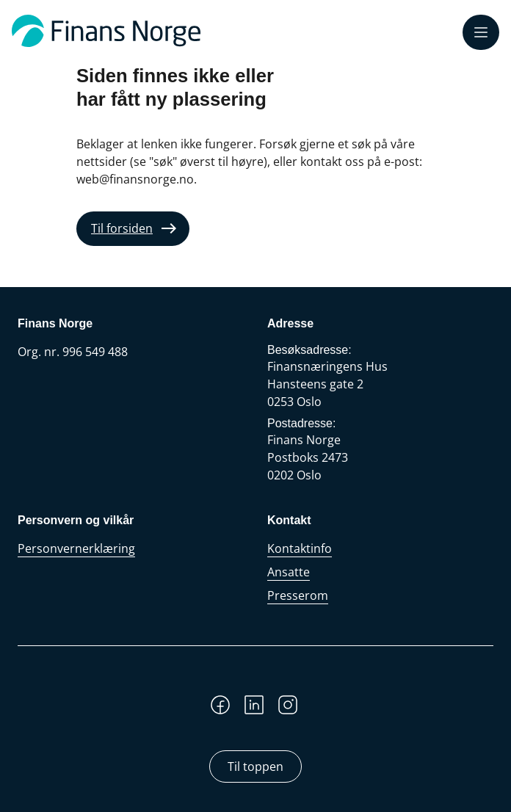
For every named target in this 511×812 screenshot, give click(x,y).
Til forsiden (122, 228)
